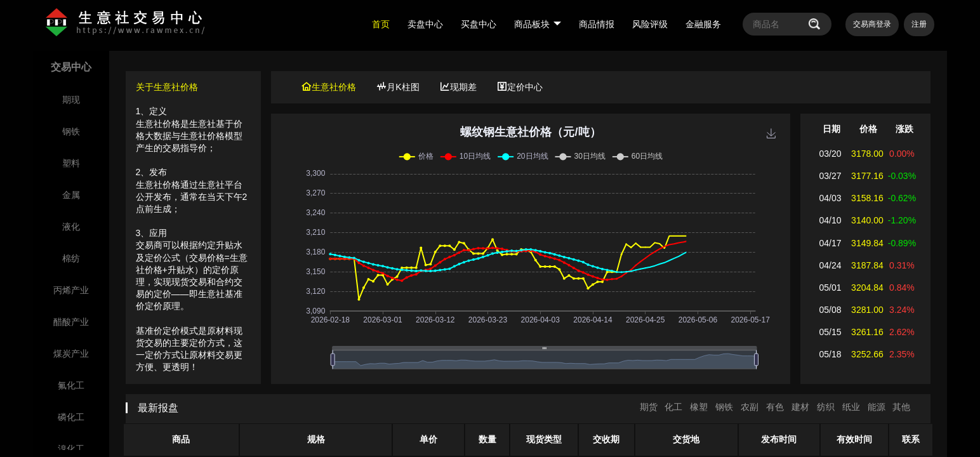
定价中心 (520, 87)
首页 (381, 24)
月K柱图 (398, 87)
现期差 (458, 87)
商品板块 (538, 24)
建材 (800, 407)
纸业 (851, 407)
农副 (750, 407)
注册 (919, 24)
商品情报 (597, 24)
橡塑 (699, 407)
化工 (673, 407)
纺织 (826, 407)
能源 (877, 407)
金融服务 (703, 24)
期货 (649, 407)
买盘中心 (479, 24)
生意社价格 (329, 87)
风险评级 (650, 24)
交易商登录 (872, 24)
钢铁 (724, 407)
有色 (775, 407)
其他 (901, 407)
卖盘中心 (425, 24)
